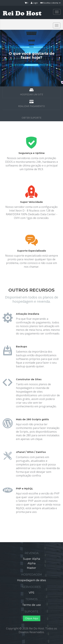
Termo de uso (32, 605)
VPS (32, 593)
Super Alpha (32, 559)
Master (32, 568)
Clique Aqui (32, 618)
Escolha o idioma (50, 3)
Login (34, 3)
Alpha (32, 563)
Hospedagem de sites (32, 580)
